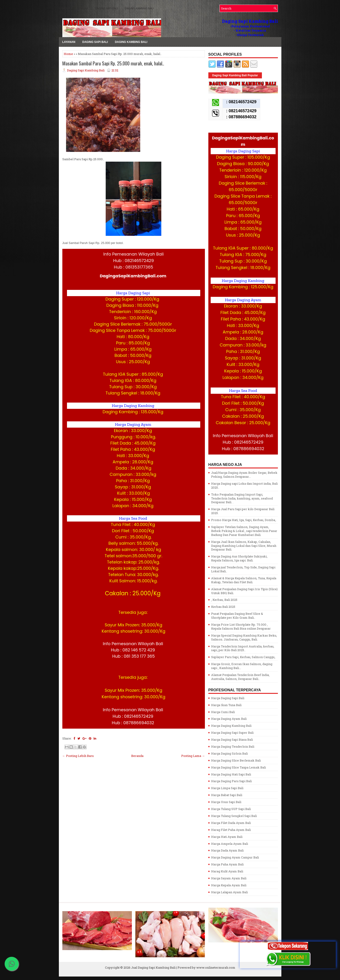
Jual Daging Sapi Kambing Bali (153, 967)
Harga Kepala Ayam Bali (229, 885)
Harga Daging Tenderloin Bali (233, 746)
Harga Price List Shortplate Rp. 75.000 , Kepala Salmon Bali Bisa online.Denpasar (241, 626)
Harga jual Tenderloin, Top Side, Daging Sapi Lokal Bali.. (243, 569)
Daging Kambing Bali (139, 8)
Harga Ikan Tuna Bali (226, 705)
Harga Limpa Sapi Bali (227, 788)
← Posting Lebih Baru (78, 756)
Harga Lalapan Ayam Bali (229, 892)
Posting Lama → (193, 756)
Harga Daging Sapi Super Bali (232, 733)
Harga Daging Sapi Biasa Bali (232, 740)
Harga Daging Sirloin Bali (229, 753)
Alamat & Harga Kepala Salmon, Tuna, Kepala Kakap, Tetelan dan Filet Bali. (244, 580)
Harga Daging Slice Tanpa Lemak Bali (238, 767)
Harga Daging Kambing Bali (231, 726)
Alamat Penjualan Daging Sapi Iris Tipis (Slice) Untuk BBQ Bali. (244, 591)
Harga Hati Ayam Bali (227, 837)
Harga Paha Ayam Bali (227, 864)
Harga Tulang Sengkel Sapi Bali (234, 816)
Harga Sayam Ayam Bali (229, 878)
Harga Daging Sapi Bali (228, 698)
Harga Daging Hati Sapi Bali (231, 774)
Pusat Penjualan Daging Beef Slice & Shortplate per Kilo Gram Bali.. (237, 616)
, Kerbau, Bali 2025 (224, 600)
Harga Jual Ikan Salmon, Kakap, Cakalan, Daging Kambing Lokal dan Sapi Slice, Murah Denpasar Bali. (244, 546)
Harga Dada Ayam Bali (227, 850)
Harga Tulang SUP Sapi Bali (231, 809)
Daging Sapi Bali (107, 8)
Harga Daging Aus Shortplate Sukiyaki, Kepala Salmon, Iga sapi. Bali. (239, 558)
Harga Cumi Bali (223, 712)
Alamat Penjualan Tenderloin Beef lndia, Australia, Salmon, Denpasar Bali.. (240, 677)
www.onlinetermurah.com (216, 967)
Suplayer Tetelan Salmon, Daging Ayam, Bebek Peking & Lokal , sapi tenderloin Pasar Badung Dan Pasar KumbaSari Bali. (244, 531)
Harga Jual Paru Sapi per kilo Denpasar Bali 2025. (243, 511)
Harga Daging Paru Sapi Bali (231, 781)
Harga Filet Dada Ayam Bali (231, 823)
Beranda (137, 756)
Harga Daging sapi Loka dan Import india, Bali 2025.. (244, 485)
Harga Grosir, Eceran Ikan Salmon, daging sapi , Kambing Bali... (242, 666)
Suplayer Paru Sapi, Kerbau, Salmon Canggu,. (243, 657)
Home (68, 54)
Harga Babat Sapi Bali (227, 795)
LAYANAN (83, 8)
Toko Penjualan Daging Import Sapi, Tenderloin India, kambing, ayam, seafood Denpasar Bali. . (242, 498)
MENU (66, 8)
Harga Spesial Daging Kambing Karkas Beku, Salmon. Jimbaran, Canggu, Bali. (244, 637)
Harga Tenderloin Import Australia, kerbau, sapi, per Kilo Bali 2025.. (243, 648)
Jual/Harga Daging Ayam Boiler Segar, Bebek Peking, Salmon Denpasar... (244, 475)
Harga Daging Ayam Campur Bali (235, 857)
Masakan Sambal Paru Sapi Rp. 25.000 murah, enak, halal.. (113, 63)
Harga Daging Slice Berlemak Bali (236, 760)
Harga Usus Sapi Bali (226, 802)
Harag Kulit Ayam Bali (227, 871)
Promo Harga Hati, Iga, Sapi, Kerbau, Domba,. (244, 520)
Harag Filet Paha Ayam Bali (231, 830)
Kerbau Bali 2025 (223, 607)
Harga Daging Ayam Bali (229, 719)
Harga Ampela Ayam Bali (230, 844)
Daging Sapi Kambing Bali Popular (235, 75)
